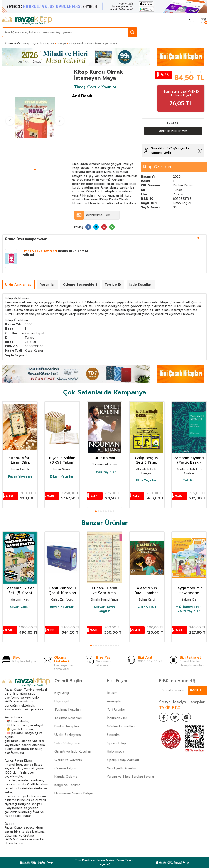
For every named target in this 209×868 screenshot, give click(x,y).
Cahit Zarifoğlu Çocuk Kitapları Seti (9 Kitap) (62, 591)
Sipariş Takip (116, 743)
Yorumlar (48, 285)
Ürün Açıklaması (19, 285)
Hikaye (61, 43)
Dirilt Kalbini (104, 458)
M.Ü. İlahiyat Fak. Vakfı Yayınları (189, 609)
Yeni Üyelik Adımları (122, 768)
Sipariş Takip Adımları (123, 760)
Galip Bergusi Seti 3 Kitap (147, 460)
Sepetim (113, 735)
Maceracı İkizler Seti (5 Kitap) (20, 591)
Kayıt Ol (197, 690)
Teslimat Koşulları (68, 710)
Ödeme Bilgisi (65, 768)
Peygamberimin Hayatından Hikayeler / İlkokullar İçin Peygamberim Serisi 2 (189, 591)
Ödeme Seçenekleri (80, 285)
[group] (35, 118)
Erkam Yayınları (62, 477)
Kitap (27, 43)
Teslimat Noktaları (68, 718)
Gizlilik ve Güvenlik (68, 760)
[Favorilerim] (192, 20)
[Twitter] (175, 717)
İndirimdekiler (117, 718)
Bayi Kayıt (62, 701)
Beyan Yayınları (62, 607)
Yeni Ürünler (116, 710)
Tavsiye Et (113, 285)
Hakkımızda (116, 751)
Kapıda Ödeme (66, 777)
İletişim (112, 693)
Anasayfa (12, 43)
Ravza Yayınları (20, 477)
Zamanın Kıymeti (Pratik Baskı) (189, 460)
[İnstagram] (186, 717)
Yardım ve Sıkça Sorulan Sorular (131, 777)
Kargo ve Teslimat (68, 785)
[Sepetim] (203, 20)
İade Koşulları (141, 285)
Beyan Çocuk (20, 607)
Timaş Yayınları (104, 472)
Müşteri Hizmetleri (121, 726)
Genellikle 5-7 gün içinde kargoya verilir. (170, 151)
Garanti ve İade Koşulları (73, 751)
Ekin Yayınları (147, 481)
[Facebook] (164, 717)
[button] (35, 170)
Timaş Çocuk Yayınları (96, 87)
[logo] (27, 21)
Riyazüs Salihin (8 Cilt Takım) (62, 460)
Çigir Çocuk (147, 607)
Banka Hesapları (67, 726)
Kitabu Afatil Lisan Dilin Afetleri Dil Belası (20, 460)
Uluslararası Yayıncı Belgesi (74, 793)
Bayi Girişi (62, 693)
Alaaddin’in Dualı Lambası (147, 591)
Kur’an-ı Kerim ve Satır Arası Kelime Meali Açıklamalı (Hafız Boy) (104, 591)
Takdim (189, 481)
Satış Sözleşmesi (67, 743)
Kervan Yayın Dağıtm (104, 609)
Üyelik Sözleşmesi (68, 735)
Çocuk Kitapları (44, 43)
